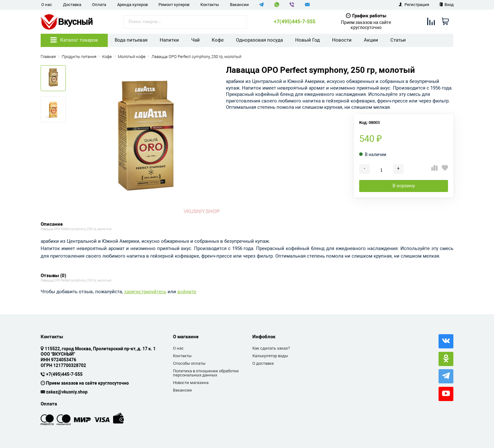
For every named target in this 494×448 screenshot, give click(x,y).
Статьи (398, 40)
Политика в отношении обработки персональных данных (206, 373)
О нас (47, 5)
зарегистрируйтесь (145, 292)
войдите (187, 292)
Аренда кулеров (132, 5)
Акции (371, 40)
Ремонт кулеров (174, 5)
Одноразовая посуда (259, 40)
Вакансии (239, 5)
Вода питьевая (131, 40)
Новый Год (307, 40)
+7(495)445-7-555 (295, 22)
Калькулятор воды (270, 356)
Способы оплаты (189, 363)
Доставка (72, 5)
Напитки (169, 40)
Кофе (218, 40)
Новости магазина (191, 383)
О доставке (263, 363)
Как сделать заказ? (271, 348)
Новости (342, 40)
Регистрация (414, 5)
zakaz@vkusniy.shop (67, 392)
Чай (195, 40)
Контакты (210, 5)
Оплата (99, 5)
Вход (446, 5)
